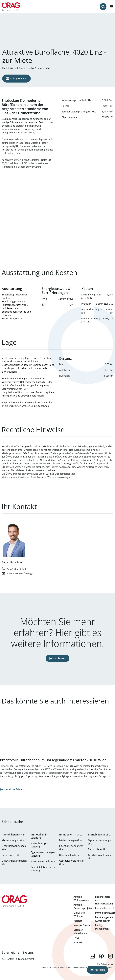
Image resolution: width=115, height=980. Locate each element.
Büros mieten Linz (98, 849)
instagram (110, 956)
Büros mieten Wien (12, 855)
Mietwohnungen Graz (71, 840)
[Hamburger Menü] (112, 7)
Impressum (46, 967)
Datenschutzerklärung (62, 967)
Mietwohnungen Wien (13, 840)
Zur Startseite (11, 7)
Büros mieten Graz (69, 855)
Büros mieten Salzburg (43, 861)
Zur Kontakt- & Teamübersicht (18, 959)
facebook (101, 956)
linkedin (92, 956)
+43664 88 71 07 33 (16, 569)
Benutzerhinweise (80, 967)
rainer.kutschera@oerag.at (20, 573)
